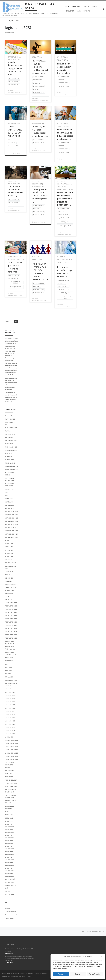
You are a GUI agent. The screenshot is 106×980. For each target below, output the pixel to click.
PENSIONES (9, 777)
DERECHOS (9, 575)
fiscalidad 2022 (11, 625)
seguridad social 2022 (9, 853)
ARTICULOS (9, 502)
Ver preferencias (95, 974)
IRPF (6, 664)
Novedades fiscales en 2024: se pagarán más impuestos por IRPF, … (15, 68)
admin (11, 91)
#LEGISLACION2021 (11, 469)
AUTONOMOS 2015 (11, 515)
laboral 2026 (10, 734)
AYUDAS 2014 (10, 544)
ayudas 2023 (10, 556)
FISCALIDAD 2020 (11, 622)
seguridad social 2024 (9, 864)
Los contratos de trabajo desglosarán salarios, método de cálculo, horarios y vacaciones (11, 397)
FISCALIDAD (9, 600)
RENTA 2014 (9, 815)
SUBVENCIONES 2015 (10, 887)
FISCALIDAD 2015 (11, 609)
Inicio (6, 21)
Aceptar (61, 974)
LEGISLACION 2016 (11, 743)
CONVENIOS (9, 572)
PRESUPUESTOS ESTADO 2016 (11, 796)
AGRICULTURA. (10, 499)
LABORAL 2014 (10, 692)
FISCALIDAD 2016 (11, 612)
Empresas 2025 (10, 588)
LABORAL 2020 (10, 711)
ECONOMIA (9, 581)
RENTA (7, 812)
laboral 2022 (10, 715)
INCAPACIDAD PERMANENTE (10, 642)
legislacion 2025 (11, 756)
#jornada (9, 453)
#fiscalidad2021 (11, 450)
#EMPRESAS (9, 444)
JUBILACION (9, 677)
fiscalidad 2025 (11, 635)
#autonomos (10, 419)
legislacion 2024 (11, 753)
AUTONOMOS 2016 (11, 518)
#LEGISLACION (10, 463)
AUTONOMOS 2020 (11, 528)
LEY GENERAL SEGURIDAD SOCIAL (9, 765)
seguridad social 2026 (9, 875)
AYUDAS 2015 (10, 547)
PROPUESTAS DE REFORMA (11, 802)
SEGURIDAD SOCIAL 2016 (9, 837)
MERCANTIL (9, 774)
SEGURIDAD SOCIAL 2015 (9, 831)
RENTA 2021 (9, 818)
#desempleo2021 (11, 441)
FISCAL (7, 596)
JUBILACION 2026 (11, 680)
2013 (7, 492)
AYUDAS (8, 540)
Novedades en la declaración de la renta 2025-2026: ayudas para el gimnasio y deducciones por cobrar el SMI (10, 353)
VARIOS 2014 (9, 894)
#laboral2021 (10, 460)
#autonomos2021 (12, 428)
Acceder (8, 909)
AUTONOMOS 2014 (11, 512)
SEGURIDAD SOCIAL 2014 (9, 826)
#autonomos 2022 (10, 423)
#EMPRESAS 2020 (11, 447)
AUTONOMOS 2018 (11, 524)
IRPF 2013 (8, 667)
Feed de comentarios (12, 915)
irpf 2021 (8, 674)
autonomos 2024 (11, 534)
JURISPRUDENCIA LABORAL (11, 685)
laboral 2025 (10, 727)
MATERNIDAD (9, 770)
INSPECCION (9, 661)
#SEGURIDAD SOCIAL (9, 474)
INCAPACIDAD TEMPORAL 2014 (10, 648)
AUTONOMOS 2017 (11, 521)
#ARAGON (8, 416)
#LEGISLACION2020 (11, 466)
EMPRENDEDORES (11, 584)
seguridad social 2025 (9, 869)
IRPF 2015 (8, 671)
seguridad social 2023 (9, 858)
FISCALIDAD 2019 (11, 619)
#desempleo (9, 437)
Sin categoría (10, 879)
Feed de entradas (10, 912)
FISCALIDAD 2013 (11, 603)
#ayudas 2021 (10, 434)
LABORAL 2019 (10, 708)
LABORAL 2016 (10, 698)
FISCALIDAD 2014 (11, 606)
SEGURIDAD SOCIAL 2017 (9, 842)
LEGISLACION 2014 (11, 740)
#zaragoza (9, 489)
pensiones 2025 (11, 786)
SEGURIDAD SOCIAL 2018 (9, 848)
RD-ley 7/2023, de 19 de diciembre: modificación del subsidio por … (40, 67)
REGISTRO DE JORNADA (10, 807)
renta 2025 (9, 821)
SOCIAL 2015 (9, 883)
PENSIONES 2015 (11, 780)
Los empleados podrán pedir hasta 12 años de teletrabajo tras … (40, 196)
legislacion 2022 (11, 747)
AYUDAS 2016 (10, 550)
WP (10, 976)
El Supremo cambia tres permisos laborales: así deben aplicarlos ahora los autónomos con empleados (11, 384)
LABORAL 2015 (10, 695)
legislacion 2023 (11, 750)
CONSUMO (9, 560)
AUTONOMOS (10, 505)
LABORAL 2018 (10, 705)
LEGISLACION (9, 737)
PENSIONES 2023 (11, 783)
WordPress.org (10, 918)
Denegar (78, 974)
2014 (7, 496)
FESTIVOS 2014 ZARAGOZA (10, 592)
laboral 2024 (10, 724)
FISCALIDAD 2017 (11, 616)
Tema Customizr (26, 976)
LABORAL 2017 (10, 702)
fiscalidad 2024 (11, 632)
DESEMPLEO (9, 578)
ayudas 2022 (10, 553)
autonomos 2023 (11, 531)
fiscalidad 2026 (11, 638)
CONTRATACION (10, 563)
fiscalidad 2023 (11, 628)
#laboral (8, 457)
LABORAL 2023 (10, 721)
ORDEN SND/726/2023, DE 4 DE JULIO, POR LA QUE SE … (15, 133)
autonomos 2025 (11, 537)
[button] (102, 957)
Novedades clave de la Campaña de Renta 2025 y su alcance (11, 341)
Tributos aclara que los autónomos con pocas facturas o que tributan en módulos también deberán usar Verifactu (11, 369)
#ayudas (8, 431)
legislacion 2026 (11, 759)
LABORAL (8, 689)
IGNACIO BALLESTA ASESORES (17, 973)
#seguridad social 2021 (9, 485)
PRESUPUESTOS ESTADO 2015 (11, 791)
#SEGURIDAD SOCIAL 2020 (9, 479)
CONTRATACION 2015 (10, 567)
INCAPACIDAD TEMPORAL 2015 (10, 653)
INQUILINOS (9, 658)
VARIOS (7, 891)
